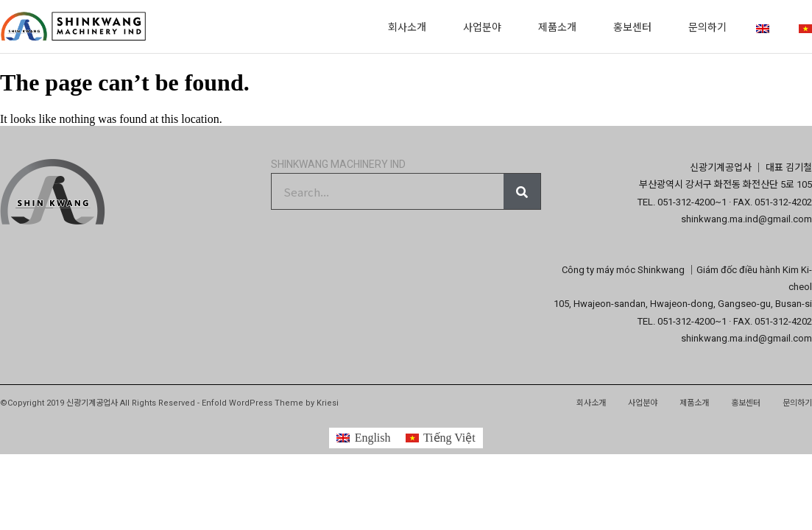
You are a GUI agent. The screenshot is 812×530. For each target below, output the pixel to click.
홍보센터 (636, 26)
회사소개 (411, 26)
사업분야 (486, 26)
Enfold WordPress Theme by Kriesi (270, 403)
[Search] (522, 191)
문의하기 (707, 26)
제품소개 (561, 26)
